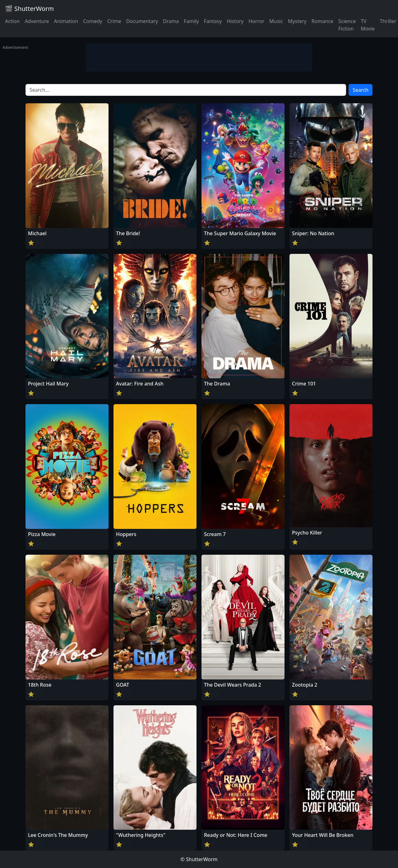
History (235, 21)
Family (191, 21)
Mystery (297, 21)
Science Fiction (347, 25)
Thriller (388, 21)
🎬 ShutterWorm (29, 9)
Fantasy (213, 21)
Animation (66, 21)
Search (361, 90)
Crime (114, 21)
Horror (256, 21)
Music (276, 21)
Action (12, 21)
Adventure (37, 21)
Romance (322, 21)
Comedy (93, 21)
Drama (171, 21)
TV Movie (368, 25)
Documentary (142, 21)
